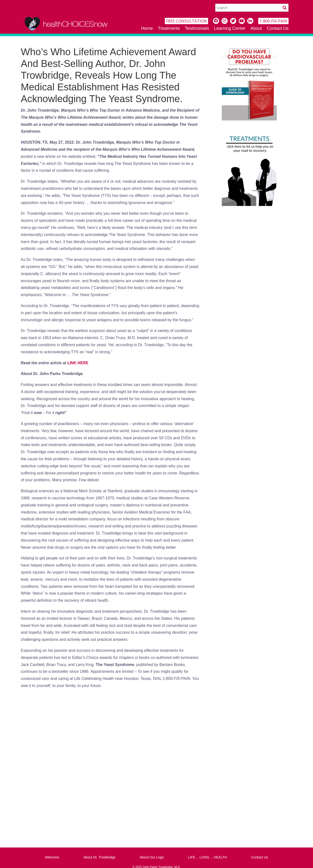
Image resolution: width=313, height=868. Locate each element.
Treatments (169, 28)
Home (147, 28)
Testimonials (197, 28)
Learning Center (230, 28)
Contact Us (278, 28)
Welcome (52, 857)
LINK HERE (78, 363)
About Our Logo (152, 857)
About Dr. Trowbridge (100, 857)
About (256, 28)
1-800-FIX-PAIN (273, 21)
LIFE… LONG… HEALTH (207, 857)
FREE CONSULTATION (186, 21)
